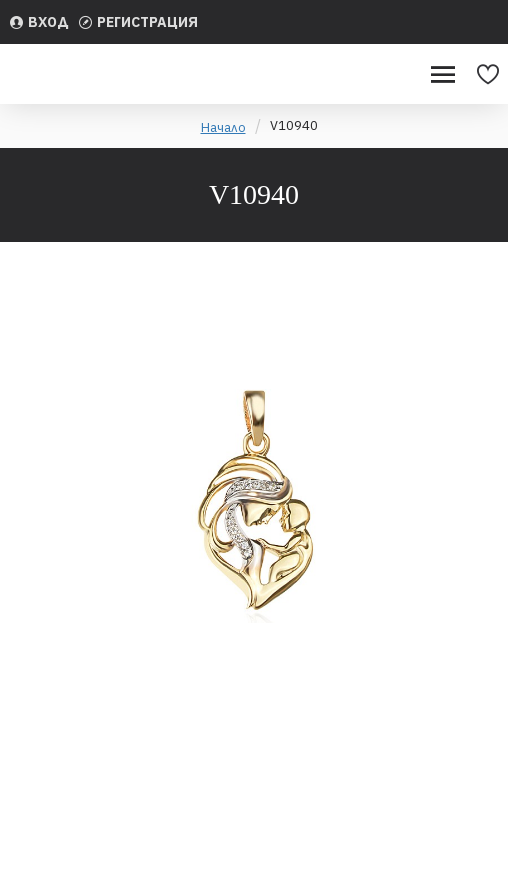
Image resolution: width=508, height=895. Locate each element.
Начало (223, 127)
